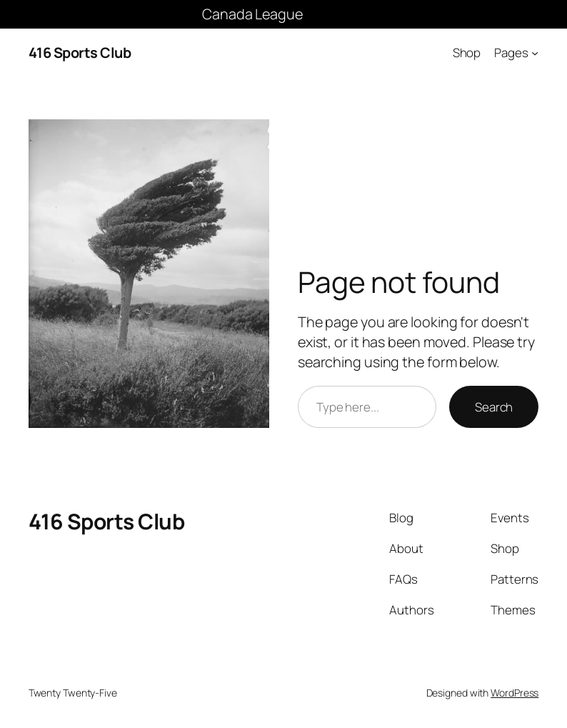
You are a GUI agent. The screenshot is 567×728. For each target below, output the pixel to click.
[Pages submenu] (535, 53)
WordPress (515, 693)
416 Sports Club (80, 53)
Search (494, 407)
